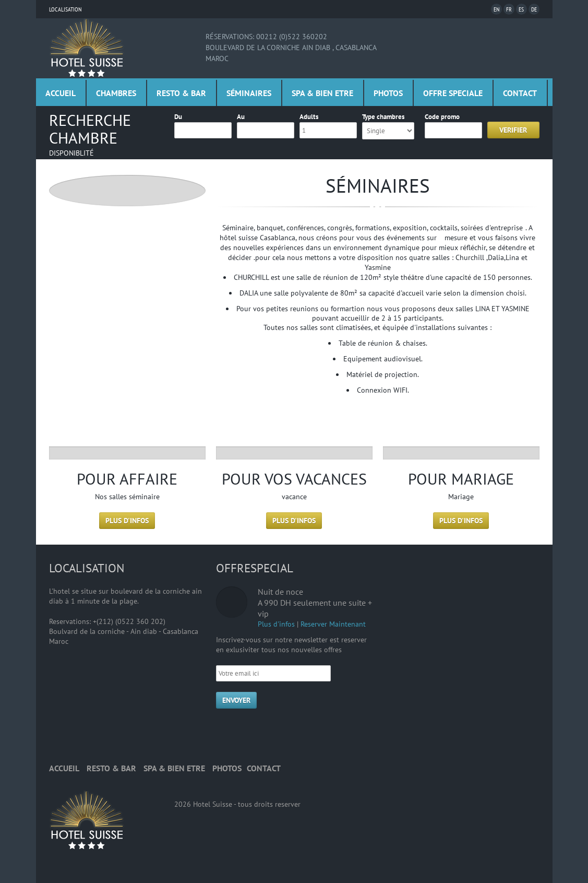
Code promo (442, 117)
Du (178, 117)
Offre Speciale (453, 93)
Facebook (252, 732)
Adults (309, 117)
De (534, 9)
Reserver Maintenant (333, 624)
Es (521, 9)
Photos (388, 93)
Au (241, 117)
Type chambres (383, 117)
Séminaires (249, 93)
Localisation (65, 9)
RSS (226, 732)
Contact (520, 93)
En (496, 9)
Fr (509, 9)
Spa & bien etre (322, 93)
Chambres (116, 93)
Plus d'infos (127, 521)
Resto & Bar (181, 93)
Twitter (278, 732)
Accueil (61, 93)
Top (532, 769)
